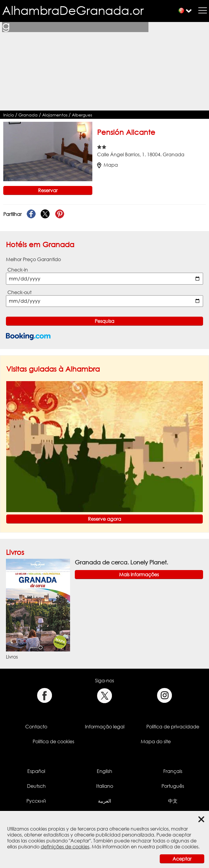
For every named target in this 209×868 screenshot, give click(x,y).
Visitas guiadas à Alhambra (53, 369)
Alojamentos (55, 115)
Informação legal (105, 727)
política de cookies (177, 847)
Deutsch (36, 786)
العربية (104, 801)
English (104, 771)
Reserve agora (104, 519)
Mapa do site (156, 741)
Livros (15, 552)
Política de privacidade (173, 727)
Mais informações (139, 575)
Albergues (82, 115)
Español (36, 771)
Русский (36, 801)
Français (173, 771)
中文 (173, 801)
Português (173, 786)
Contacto (36, 727)
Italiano (105, 786)
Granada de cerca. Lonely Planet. (121, 562)
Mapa (107, 165)
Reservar (48, 190)
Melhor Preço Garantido (33, 259)
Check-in (18, 270)
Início (9, 115)
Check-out (19, 292)
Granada (28, 115)
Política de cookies (53, 741)
